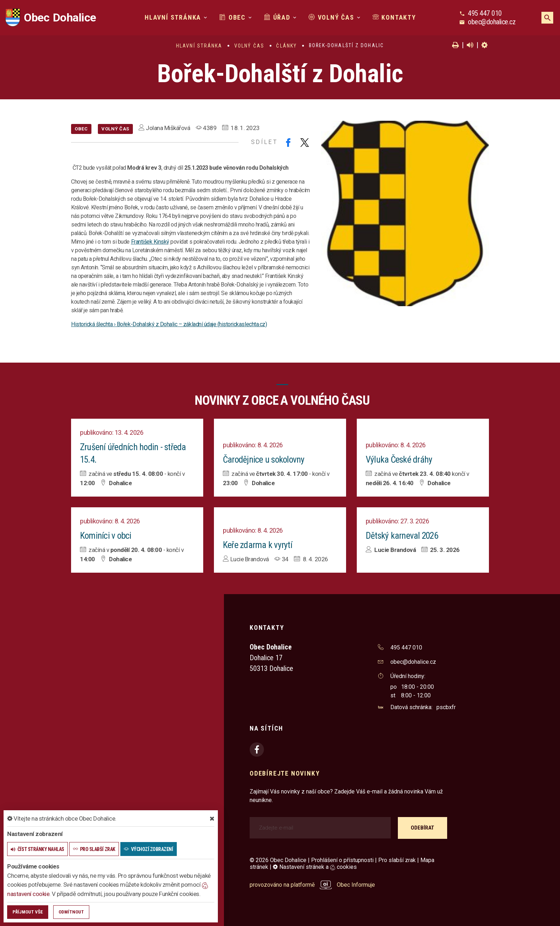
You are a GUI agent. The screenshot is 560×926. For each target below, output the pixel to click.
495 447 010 (485, 13)
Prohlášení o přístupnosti (342, 859)
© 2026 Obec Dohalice (278, 859)
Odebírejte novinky (285, 772)
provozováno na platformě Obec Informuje (312, 884)
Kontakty (394, 17)
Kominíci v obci (106, 535)
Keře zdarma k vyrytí (257, 544)
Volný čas (331, 17)
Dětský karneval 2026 (402, 535)
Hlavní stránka (173, 17)
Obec (232, 17)
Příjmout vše (28, 912)
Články (286, 46)
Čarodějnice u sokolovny (265, 459)
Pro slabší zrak (397, 859)
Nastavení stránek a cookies (315, 866)
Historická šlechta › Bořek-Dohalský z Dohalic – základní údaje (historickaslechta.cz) (169, 324)
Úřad (277, 17)
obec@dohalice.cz (492, 22)
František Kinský (150, 242)
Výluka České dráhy (399, 459)
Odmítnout (71, 912)
